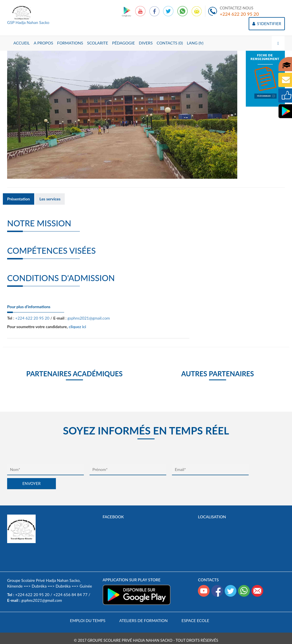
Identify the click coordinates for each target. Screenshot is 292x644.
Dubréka (39, 586)
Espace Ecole (195, 620)
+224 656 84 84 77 (70, 595)
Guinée (86, 586)
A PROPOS (43, 43)
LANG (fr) (195, 43)
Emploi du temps (88, 620)
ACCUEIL (22, 43)
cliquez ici (77, 327)
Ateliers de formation (143, 620)
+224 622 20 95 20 (239, 14)
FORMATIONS (70, 43)
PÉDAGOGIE (123, 43)
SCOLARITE (98, 43)
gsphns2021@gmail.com (89, 318)
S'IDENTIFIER (267, 24)
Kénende (15, 586)
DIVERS (146, 43)
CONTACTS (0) (170, 43)
